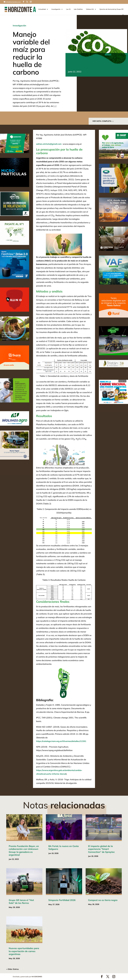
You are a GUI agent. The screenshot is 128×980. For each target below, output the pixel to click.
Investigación (56, 9)
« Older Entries (13, 969)
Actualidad (42, 9)
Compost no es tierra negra (103, 900)
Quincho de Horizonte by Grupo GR (111, 9)
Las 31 (68, 9)
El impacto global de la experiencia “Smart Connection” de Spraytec (101, 849)
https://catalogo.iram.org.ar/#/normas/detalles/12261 (61, 741)
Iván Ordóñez (78, 9)
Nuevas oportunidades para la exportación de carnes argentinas (24, 951)
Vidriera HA (90, 9)
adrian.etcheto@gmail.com (49, 144)
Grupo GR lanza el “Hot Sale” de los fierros (21, 902)
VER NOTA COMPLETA (102, 121)
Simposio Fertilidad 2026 (62, 900)
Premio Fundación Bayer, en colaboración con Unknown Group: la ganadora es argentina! (24, 850)
